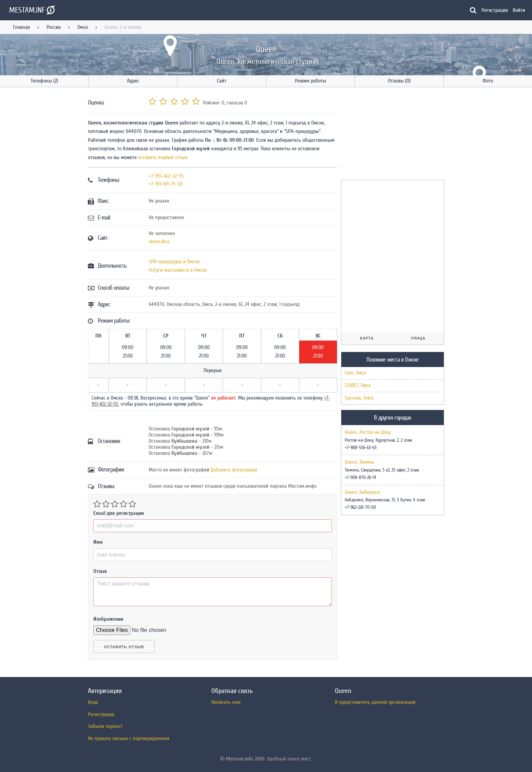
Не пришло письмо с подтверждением (129, 738)
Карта (367, 338)
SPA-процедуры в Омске (174, 262)
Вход (93, 702)
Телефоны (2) (44, 81)
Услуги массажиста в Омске (178, 270)
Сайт (222, 81)
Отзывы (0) (399, 81)
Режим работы (310, 81)
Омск (83, 27)
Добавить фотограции (234, 470)
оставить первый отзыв (163, 157)
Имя (98, 542)
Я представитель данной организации (375, 702)
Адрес (133, 81)
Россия (54, 27)
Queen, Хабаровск (363, 493)
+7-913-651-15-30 (166, 184)
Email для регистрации (119, 513)
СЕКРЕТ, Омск (358, 385)
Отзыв (100, 571)
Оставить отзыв (124, 647)
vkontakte (159, 242)
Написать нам (226, 702)
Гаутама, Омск (359, 398)
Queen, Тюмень (359, 462)
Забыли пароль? (105, 726)
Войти (519, 10)
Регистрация (495, 10)
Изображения (108, 619)
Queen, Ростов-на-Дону (368, 432)
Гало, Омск (355, 373)
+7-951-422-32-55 (166, 176)
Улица (418, 338)
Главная (21, 27)
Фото (488, 81)
